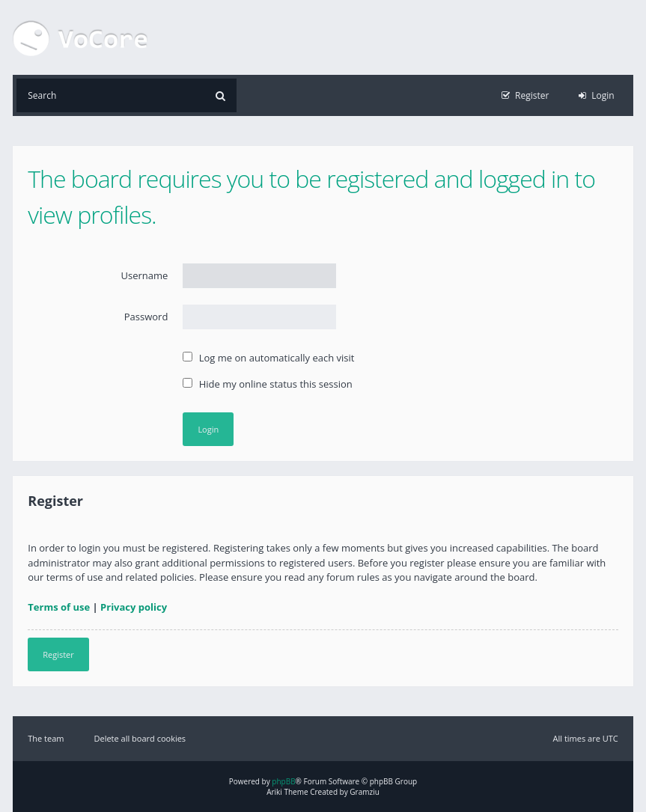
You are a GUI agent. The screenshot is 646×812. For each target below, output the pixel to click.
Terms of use (59, 607)
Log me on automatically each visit (268, 358)
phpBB (283, 781)
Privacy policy (134, 607)
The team (46, 738)
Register (58, 654)
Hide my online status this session (267, 384)
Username (145, 275)
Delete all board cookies (140, 738)
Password (146, 317)
